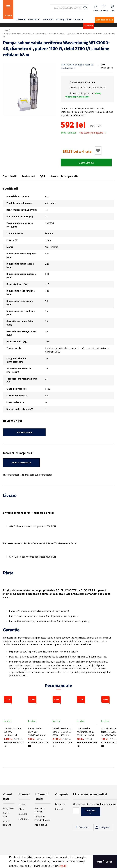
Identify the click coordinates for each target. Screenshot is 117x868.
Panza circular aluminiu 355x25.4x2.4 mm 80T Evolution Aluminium (37, 735)
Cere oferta (86, 163)
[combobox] (70, 8)
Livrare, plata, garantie (64, 176)
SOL (45, 825)
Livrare (22, 804)
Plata (21, 809)
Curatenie (20, 19)
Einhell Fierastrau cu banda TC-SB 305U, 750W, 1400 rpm (62, 732)
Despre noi (61, 804)
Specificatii (10, 176)
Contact (59, 809)
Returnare (24, 819)
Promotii (89, 26)
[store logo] (30, 9)
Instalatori (48, 19)
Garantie (23, 814)
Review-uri (28, 176)
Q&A (43, 176)
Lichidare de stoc (104, 20)
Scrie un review (24, 432)
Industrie (78, 19)
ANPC (38, 825)
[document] (58, 861)
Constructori (34, 19)
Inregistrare (9, 808)
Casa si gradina (64, 19)
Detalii (63, 866)
